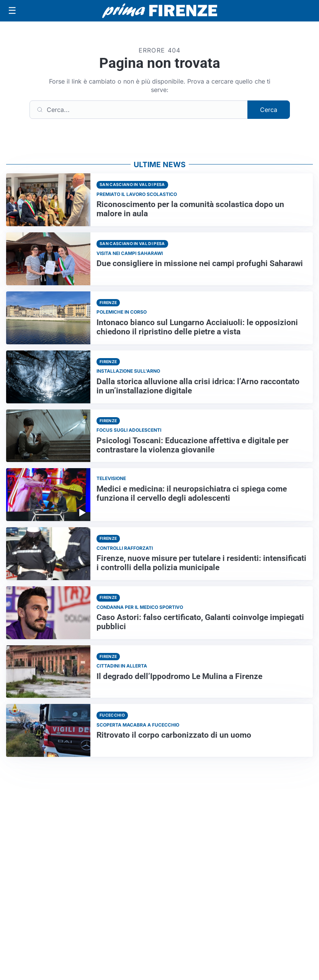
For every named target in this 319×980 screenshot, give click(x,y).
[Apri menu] (12, 11)
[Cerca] (139, 110)
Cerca (269, 110)
